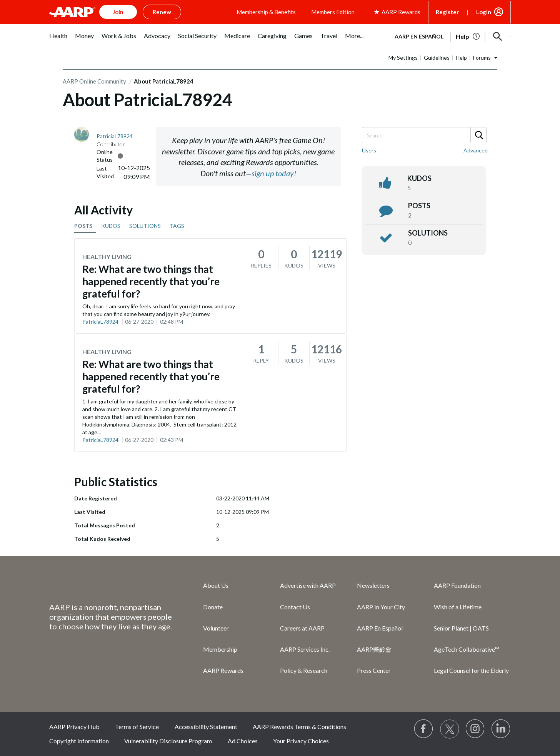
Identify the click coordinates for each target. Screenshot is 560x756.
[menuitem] (58, 40)
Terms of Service (137, 727)
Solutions (428, 233)
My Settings (403, 58)
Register (447, 12)
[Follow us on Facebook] (424, 729)
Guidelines (437, 58)
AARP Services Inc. (305, 649)
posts (419, 206)
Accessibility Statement (206, 727)
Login (484, 12)
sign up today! (274, 173)
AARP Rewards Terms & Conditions (299, 727)
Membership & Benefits (266, 12)
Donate (213, 607)
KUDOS (111, 226)
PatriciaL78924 (100, 322)
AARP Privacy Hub (74, 727)
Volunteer (216, 628)
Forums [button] (482, 58)
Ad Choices (243, 741)
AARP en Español (419, 36)
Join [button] (118, 12)
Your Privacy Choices (301, 741)
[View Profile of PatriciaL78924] (115, 136)
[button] (498, 37)
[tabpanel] (449, 36)
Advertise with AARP (308, 585)
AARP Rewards (223, 670)
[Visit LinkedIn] (501, 729)
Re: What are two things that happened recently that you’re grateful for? (151, 281)
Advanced (476, 150)
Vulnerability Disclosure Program (168, 741)
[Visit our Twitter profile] (450, 729)
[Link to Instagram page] (475, 729)
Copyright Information (79, 741)
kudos (419, 178)
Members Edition (333, 12)
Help (461, 58)
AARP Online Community (94, 81)
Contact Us (295, 607)
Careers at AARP (302, 628)
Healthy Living (107, 257)
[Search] (424, 135)
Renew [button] (162, 12)
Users (369, 150)
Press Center (374, 670)
